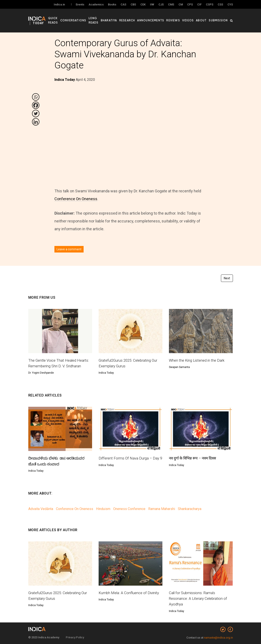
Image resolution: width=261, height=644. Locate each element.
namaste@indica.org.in (218, 638)
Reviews (178, 20)
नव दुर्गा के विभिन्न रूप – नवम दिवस (194, 458)
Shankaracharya (190, 509)
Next (227, 278)
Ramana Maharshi (162, 509)
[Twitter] (36, 114)
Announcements (158, 20)
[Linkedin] (36, 122)
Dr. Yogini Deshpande (41, 373)
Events (80, 5)
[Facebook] (36, 105)
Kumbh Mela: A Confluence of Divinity (130, 593)
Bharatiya (120, 20)
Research (136, 20)
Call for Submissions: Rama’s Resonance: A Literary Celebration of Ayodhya (200, 598)
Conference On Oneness (76, 199)
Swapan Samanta (179, 367)
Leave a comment (69, 249)
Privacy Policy (75, 637)
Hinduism (103, 509)
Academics (96, 5)
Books (112, 5)
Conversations (85, 20)
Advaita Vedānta (41, 509)
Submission (219, 20)
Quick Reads (65, 20)
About (204, 20)
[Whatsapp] (36, 97)
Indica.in (59, 5)
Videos (191, 20)
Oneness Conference (129, 509)
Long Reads (104, 20)
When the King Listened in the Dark (198, 360)
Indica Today (106, 373)
